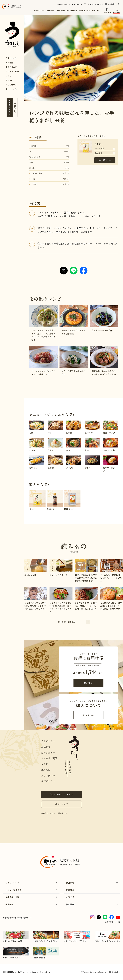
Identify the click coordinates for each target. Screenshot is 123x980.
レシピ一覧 (105, 148)
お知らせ (95, 10)
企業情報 (108, 12)
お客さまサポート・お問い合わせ (69, 4)
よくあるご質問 (12, 71)
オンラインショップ (95, 4)
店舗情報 (74, 10)
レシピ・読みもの (62, 10)
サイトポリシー (46, 972)
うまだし (33, 146)
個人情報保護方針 (10, 972)
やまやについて (40, 10)
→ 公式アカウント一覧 (111, 922)
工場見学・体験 (84, 10)
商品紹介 (9, 63)
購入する (107, 160)
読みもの (9, 80)
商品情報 (51, 10)
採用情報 (117, 12)
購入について (61, 804)
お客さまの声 (11, 67)
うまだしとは (11, 58)
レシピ (8, 76)
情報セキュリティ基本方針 (28, 972)
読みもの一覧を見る (74, 622)
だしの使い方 (11, 85)
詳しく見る (88, 715)
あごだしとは (11, 89)
